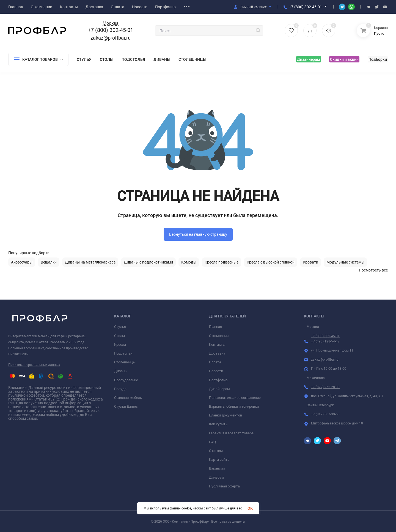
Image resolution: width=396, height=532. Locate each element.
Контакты (217, 344)
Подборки (378, 59)
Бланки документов (226, 415)
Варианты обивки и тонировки (234, 406)
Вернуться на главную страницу (198, 234)
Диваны (162, 59)
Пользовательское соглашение (235, 397)
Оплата (215, 362)
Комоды (189, 262)
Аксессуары (22, 262)
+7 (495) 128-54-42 (325, 341)
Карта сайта (219, 459)
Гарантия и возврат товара (231, 433)
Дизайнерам (309, 59)
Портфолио (218, 380)
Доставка (217, 353)
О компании (219, 336)
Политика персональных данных (34, 364)
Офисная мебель (128, 397)
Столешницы (192, 59)
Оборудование (126, 380)
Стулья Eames (126, 406)
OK (250, 508)
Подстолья (133, 59)
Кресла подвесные (222, 262)
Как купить (218, 424)
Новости (216, 371)
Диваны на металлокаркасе (90, 262)
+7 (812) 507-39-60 (325, 414)
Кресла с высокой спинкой (271, 262)
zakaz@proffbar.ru (111, 38)
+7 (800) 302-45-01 (306, 7)
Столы (107, 59)
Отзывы (216, 451)
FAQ (212, 442)
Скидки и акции (344, 59)
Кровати (310, 262)
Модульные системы (345, 262)
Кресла (120, 344)
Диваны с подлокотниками (148, 262)
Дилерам (217, 477)
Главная (215, 327)
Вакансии (217, 468)
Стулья (84, 59)
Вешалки (49, 262)
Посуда (120, 389)
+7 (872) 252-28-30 (325, 387)
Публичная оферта (224, 486)
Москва (111, 23)
